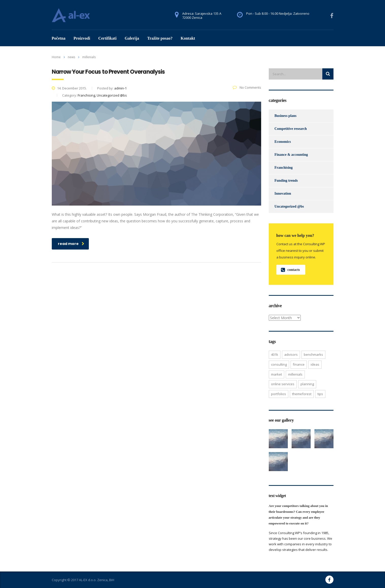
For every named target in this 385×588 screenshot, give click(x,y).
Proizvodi (82, 38)
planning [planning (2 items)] (307, 384)
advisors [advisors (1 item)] (291, 354)
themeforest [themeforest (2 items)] (302, 394)
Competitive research (291, 129)
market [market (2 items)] (277, 374)
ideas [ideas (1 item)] (315, 364)
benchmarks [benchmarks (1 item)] (313, 354)
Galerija (132, 38)
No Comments (247, 87)
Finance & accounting (291, 155)
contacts (290, 270)
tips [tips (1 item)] (320, 394)
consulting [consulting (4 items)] (279, 364)
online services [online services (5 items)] (283, 384)
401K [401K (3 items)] (275, 354)
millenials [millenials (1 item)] (295, 374)
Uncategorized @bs (289, 206)
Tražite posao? (160, 38)
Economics (283, 142)
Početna (59, 38)
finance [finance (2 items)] (299, 364)
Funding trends (286, 181)
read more (71, 244)
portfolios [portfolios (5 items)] (279, 394)
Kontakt (188, 38)
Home (56, 57)
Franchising (284, 168)
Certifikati (107, 38)
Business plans (286, 116)
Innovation (283, 194)
